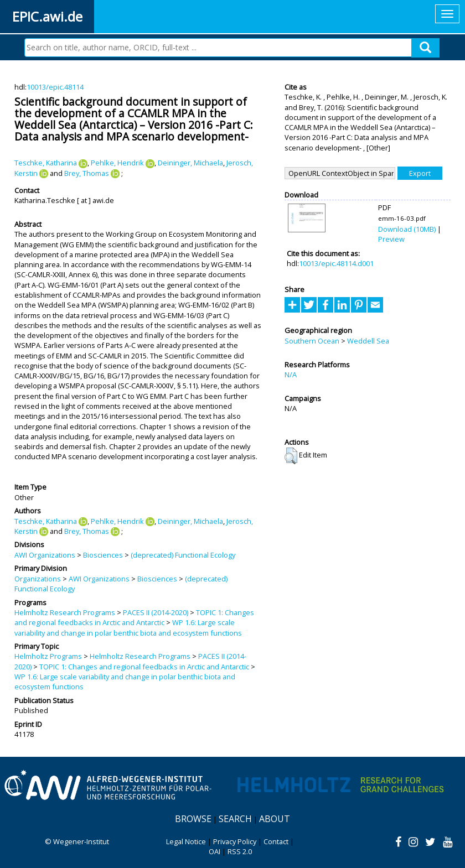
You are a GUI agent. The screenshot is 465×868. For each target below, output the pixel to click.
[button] (291, 456)
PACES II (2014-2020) (156, 612)
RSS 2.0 (240, 851)
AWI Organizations (45, 555)
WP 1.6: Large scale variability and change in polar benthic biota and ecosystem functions (128, 627)
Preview (391, 239)
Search (235, 819)
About (275, 819)
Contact (276, 841)
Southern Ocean (312, 341)
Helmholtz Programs (48, 656)
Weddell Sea (368, 341)
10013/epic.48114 (55, 87)
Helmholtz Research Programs (65, 612)
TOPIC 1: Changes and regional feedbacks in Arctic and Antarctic (134, 617)
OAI (215, 851)
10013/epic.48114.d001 (336, 263)
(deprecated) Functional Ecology (183, 555)
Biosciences (103, 555)
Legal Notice (186, 841)
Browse (193, 819)
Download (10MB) (407, 229)
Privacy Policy (235, 841)
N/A (291, 375)
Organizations (38, 579)
